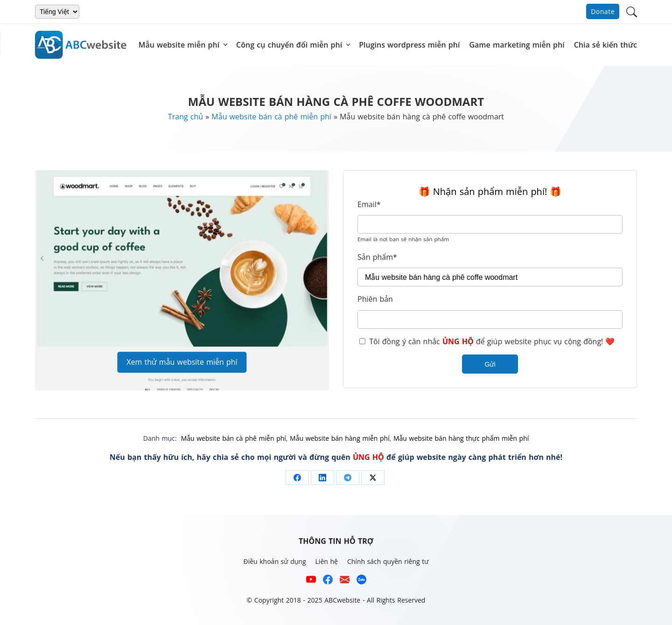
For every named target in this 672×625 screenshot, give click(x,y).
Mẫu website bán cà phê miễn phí (271, 117)
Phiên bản (375, 299)
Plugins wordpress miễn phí (409, 45)
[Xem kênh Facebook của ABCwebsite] (328, 581)
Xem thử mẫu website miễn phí (182, 362)
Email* (369, 204)
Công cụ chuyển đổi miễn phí (289, 45)
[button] (632, 11)
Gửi (490, 364)
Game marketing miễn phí (517, 45)
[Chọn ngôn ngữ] (57, 12)
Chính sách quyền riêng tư (388, 561)
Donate (603, 11)
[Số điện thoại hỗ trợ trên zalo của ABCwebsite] (361, 581)
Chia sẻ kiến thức (605, 45)
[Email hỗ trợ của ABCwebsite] (345, 581)
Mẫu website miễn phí (179, 45)
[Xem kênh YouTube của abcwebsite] (311, 581)
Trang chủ (185, 117)
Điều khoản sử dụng (274, 561)
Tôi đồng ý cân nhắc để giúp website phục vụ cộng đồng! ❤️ (487, 341)
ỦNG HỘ (458, 341)
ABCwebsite (342, 600)
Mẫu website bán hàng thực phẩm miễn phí (461, 438)
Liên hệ (327, 561)
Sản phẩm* (377, 257)
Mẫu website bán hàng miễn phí (340, 438)
